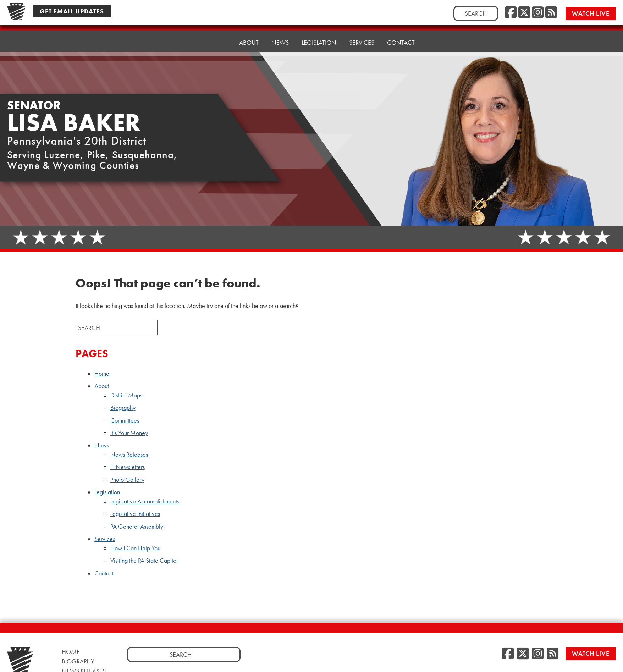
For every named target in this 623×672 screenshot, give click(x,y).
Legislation (107, 492)
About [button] (249, 39)
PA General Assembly (137, 527)
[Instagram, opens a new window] (538, 13)
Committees (125, 420)
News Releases (129, 455)
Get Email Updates (72, 11)
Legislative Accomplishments (145, 501)
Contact (401, 32)
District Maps (126, 395)
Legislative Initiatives (135, 514)
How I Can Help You (135, 548)
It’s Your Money (129, 433)
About (102, 386)
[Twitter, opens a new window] (524, 13)
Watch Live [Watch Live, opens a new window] (591, 13)
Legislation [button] (319, 35)
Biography (123, 408)
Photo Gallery (127, 480)
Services (105, 539)
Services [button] (362, 34)
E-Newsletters (128, 467)
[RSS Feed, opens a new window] (551, 13)
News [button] (280, 37)
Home (217, 41)
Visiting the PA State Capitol (144, 561)
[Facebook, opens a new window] (511, 13)
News (102, 445)
